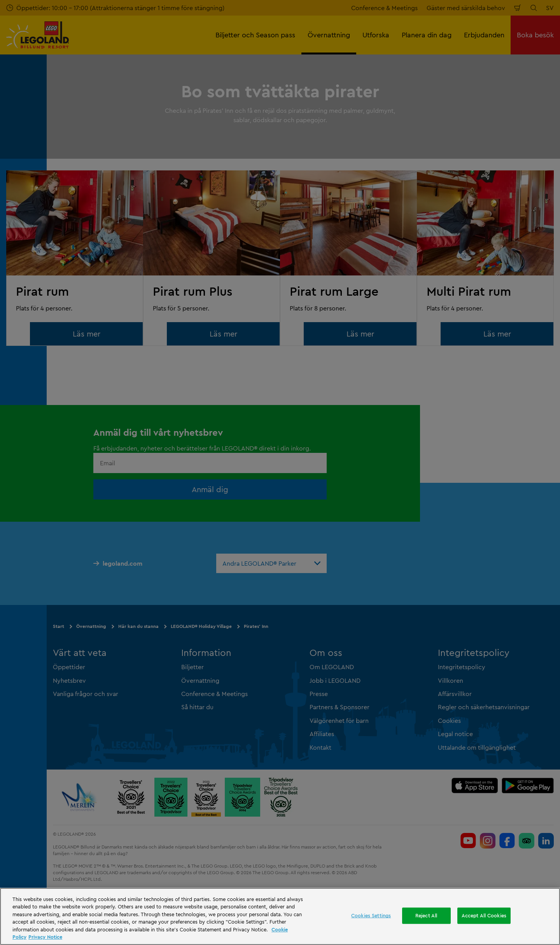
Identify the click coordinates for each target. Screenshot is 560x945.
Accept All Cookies (484, 915)
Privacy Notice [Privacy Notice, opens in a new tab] (45, 937)
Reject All (426, 915)
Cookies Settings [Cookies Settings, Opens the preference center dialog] (371, 915)
